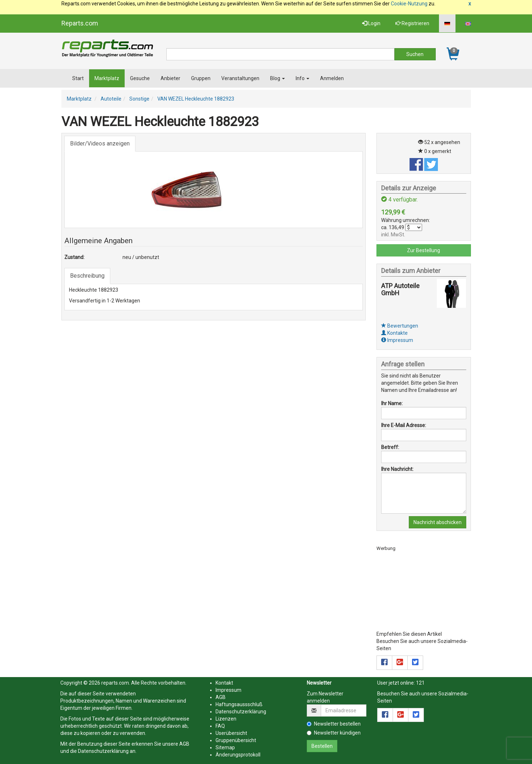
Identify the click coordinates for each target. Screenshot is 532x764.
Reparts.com (80, 23)
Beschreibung (87, 276)
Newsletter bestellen (334, 724)
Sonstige (139, 99)
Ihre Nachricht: (397, 469)
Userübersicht (231, 733)
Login (371, 23)
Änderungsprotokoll (238, 755)
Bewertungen (400, 326)
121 (420, 683)
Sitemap (225, 747)
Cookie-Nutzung (409, 4)
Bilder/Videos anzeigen (100, 143)
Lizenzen (226, 719)
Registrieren (412, 23)
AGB (184, 744)
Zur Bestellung (424, 250)
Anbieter (170, 78)
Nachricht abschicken (438, 522)
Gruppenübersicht (236, 740)
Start (78, 78)
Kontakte (394, 333)
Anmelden (332, 78)
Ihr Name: (392, 403)
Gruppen (201, 78)
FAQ (220, 726)
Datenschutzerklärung (103, 751)
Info (302, 78)
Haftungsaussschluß (239, 704)
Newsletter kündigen (334, 733)
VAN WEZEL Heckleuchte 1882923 (196, 99)
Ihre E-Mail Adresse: (404, 425)
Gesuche (140, 78)
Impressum (397, 340)
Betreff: (390, 447)
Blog (277, 78)
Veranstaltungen (240, 78)
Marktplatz (107, 78)
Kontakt (224, 683)
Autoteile (111, 99)
